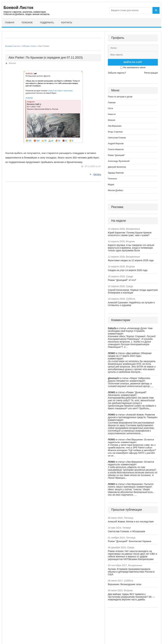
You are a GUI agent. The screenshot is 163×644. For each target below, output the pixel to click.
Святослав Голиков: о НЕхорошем (127, 531)
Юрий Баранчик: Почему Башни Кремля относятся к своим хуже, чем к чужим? (130, 234)
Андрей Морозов (116, 144)
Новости (112, 114)
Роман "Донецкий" (116, 155)
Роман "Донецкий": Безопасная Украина (130, 541)
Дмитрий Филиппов (117, 167)
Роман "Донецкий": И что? (122, 280)
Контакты (67, 23)
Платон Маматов (116, 149)
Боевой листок (13, 46)
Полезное (27, 23)
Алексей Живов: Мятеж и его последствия (131, 522)
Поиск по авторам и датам (120, 97)
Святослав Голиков (117, 138)
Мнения (12, 63)
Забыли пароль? (117, 73)
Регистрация (151, 73)
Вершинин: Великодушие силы (125, 584)
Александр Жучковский (119, 161)
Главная (10, 23)
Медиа (111, 185)
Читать (95, 174)
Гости (110, 108)
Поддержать (47, 23)
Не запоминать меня (134, 67)
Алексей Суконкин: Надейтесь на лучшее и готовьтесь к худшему (131, 304)
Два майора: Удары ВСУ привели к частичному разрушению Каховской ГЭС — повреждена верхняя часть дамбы (131, 597)
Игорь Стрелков (115, 132)
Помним (112, 103)
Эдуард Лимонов (116, 173)
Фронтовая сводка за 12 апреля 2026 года (131, 260)
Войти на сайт (133, 62)
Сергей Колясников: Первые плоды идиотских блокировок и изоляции (133, 291)
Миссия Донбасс (116, 190)
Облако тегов (29, 46)
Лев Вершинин (115, 126)
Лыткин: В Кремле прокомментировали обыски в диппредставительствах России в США (131, 572)
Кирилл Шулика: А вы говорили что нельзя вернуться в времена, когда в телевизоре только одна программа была (131, 248)
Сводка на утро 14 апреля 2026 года (128, 270)
